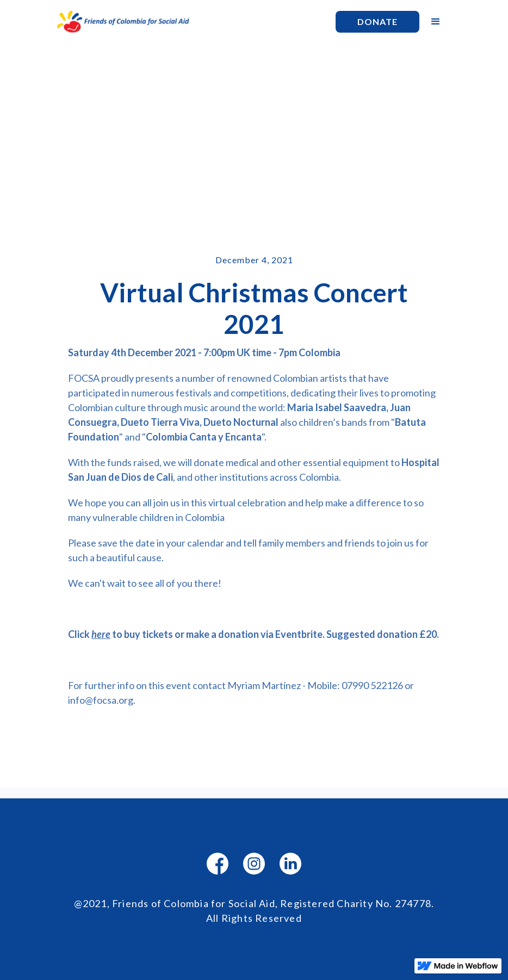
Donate (377, 21)
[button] (436, 22)
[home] (190, 22)
